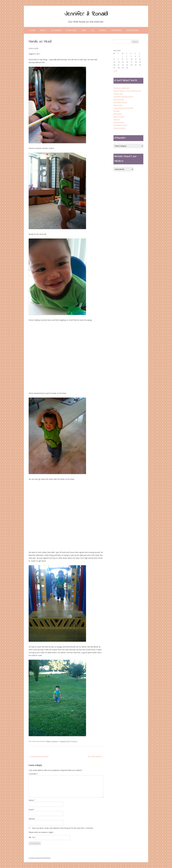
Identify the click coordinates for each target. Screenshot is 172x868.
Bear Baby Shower (120, 102)
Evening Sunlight (119, 128)
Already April (118, 94)
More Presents (119, 117)
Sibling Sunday (119, 122)
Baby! (49, 741)
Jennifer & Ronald (86, 14)
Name (32, 800)
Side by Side (118, 105)
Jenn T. (75, 741)
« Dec (115, 71)
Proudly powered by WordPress (40, 858)
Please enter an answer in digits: (41, 832)
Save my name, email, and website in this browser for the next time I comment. (63, 828)
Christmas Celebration (122, 88)
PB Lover (117, 119)
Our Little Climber (95, 756)
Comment (33, 774)
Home (32, 30)
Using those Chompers (39, 756)
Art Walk (116, 111)
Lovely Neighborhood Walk (123, 108)
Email (31, 810)
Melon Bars (118, 114)
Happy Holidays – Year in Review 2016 (127, 91)
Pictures (54, 741)
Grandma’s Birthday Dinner (123, 96)
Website (32, 819)
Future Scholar (119, 99)
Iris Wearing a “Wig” (121, 125)
